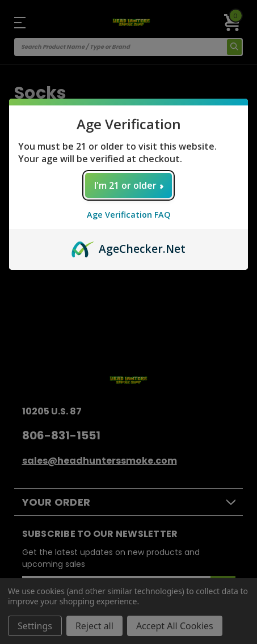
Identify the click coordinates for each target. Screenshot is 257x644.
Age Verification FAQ (129, 215)
